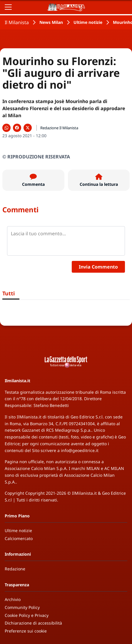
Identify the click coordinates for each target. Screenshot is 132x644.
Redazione (15, 569)
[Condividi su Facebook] (17, 128)
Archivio (13, 599)
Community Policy (22, 607)
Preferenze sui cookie (26, 631)
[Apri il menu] (8, 7)
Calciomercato (19, 538)
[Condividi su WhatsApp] (6, 128)
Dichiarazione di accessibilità (33, 623)
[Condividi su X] (28, 128)
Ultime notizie (88, 22)
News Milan (51, 22)
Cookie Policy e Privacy (27, 615)
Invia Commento (98, 267)
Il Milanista (17, 22)
